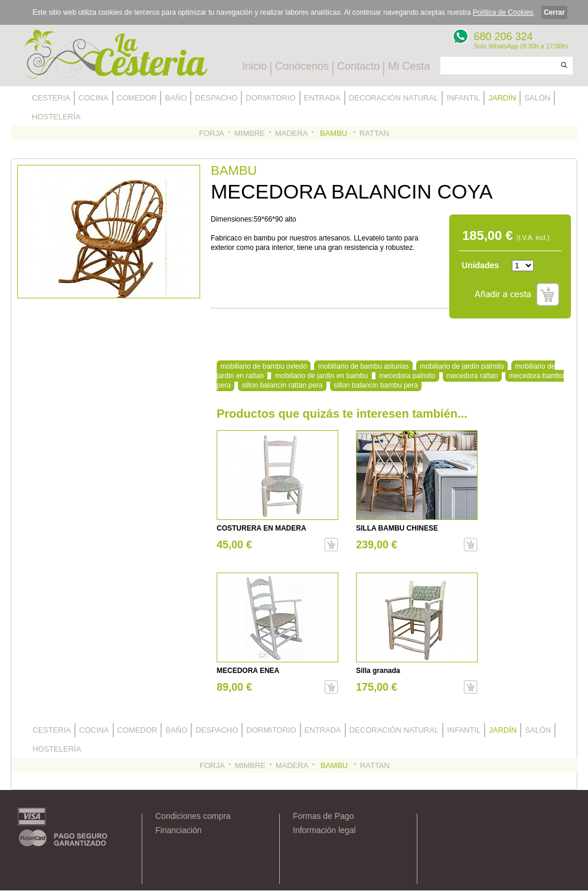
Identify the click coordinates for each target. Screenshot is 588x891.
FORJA (212, 133)
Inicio (254, 66)
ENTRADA (322, 98)
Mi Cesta (409, 66)
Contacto (358, 66)
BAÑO (176, 98)
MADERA (292, 133)
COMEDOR (137, 98)
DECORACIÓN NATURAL (393, 98)
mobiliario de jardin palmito (462, 366)
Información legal (324, 830)
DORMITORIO (270, 98)
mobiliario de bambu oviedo (264, 366)
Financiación (179, 830)
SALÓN (537, 98)
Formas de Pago (324, 816)
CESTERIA (51, 98)
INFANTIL (463, 98)
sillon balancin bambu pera (376, 385)
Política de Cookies (503, 12)
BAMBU (333, 133)
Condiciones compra (193, 816)
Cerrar (554, 12)
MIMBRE (250, 133)
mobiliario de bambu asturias (363, 366)
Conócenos (302, 66)
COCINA (94, 98)
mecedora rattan (472, 376)
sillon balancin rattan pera (282, 385)
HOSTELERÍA (56, 117)
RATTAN (374, 133)
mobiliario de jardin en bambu (321, 376)
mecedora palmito (407, 376)
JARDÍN (502, 98)
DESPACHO (216, 98)
